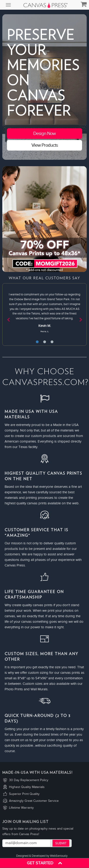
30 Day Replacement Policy (29, 780)
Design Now (44, 134)
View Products (45, 145)
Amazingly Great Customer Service (34, 801)
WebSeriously (59, 856)
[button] (9, 314)
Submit (61, 843)
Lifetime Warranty (21, 808)
